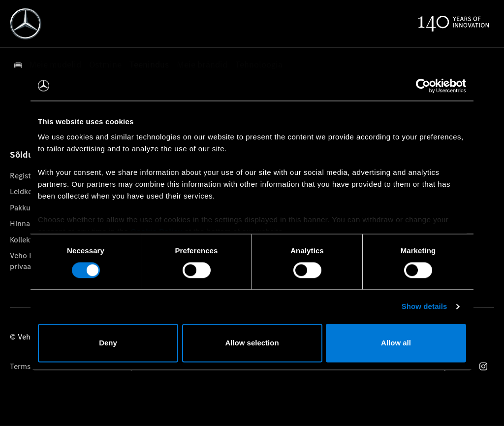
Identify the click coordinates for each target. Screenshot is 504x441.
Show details (425, 307)
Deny (108, 343)
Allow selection (252, 343)
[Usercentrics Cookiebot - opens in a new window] (423, 86)
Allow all (396, 343)
